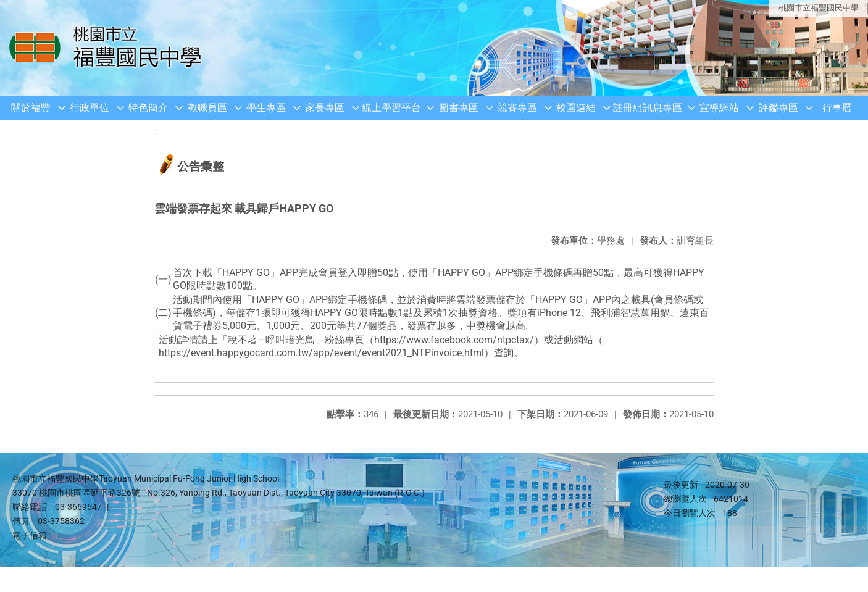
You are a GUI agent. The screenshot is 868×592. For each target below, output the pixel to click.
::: (157, 132)
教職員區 (207, 108)
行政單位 (90, 108)
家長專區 (325, 108)
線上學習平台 (391, 108)
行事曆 (837, 108)
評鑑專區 (778, 108)
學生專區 (266, 108)
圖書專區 (459, 108)
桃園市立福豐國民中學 (819, 8)
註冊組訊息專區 (648, 108)
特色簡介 (148, 108)
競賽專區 (517, 108)
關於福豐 (31, 108)
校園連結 (576, 108)
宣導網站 (719, 108)
